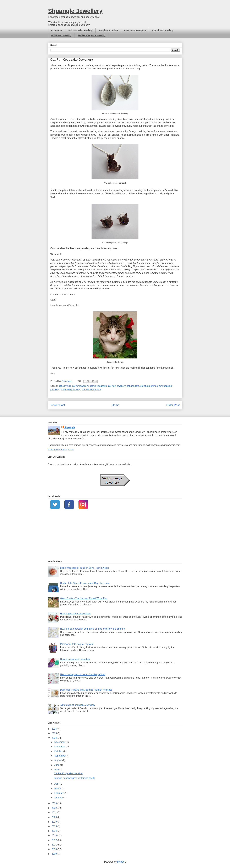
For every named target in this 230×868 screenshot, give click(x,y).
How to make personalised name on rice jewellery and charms (92, 629)
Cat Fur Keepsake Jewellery (68, 773)
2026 (54, 729)
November (60, 747)
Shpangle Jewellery (75, 11)
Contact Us (57, 30)
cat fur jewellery (80, 386)
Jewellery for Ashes (108, 30)
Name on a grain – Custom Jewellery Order (83, 674)
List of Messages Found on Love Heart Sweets (84, 568)
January (59, 798)
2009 (54, 854)
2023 (54, 803)
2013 (54, 835)
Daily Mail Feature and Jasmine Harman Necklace (86, 690)
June (57, 765)
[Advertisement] (115, 535)
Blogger (121, 862)
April (57, 784)
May (57, 770)
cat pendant (133, 386)
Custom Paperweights (135, 30)
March (58, 788)
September (60, 756)
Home (116, 405)
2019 (54, 822)
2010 (54, 849)
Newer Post (58, 405)
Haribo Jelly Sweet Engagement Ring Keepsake (85, 583)
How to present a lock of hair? (76, 614)
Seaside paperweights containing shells (74, 778)
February (59, 793)
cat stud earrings (149, 386)
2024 (54, 738)
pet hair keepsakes (91, 390)
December (60, 742)
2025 (54, 733)
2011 (54, 845)
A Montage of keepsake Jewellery (78, 705)
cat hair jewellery (117, 386)
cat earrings (65, 386)
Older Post (173, 405)
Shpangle (70, 427)
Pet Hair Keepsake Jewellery (92, 35)
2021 (54, 812)
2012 (54, 840)
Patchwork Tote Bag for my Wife (77, 644)
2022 (54, 808)
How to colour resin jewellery (75, 659)
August (58, 760)
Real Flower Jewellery (163, 30)
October (59, 751)
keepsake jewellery (70, 390)
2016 (54, 826)
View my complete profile (61, 450)
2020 (54, 817)
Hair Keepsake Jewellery (80, 30)
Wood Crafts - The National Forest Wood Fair (84, 598)
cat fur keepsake (98, 386)
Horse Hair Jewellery (61, 35)
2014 (54, 831)
